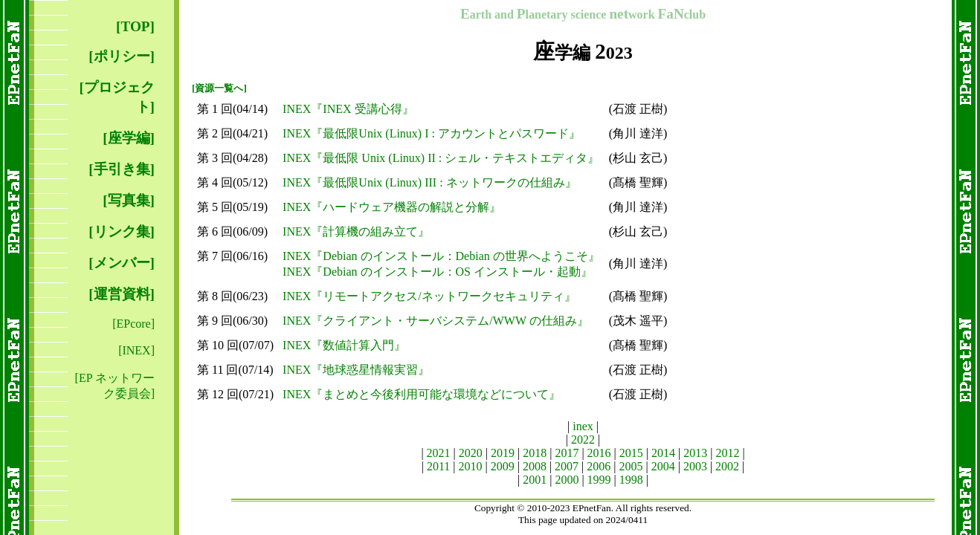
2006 (599, 466)
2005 (631, 466)
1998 (631, 480)
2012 (727, 453)
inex (583, 426)
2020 (471, 453)
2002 (727, 466)
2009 (503, 466)
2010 (470, 466)
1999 (599, 480)
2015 (631, 453)
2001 (535, 480)
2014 (663, 453)
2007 (567, 466)
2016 (599, 453)
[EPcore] (133, 324)
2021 (439, 453)
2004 (663, 466)
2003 (695, 466)
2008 (535, 466)
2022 (583, 440)
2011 (438, 466)
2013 (695, 453)
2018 (535, 453)
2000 (567, 480)
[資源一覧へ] (219, 88)
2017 (567, 453)
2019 (503, 453)
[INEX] (136, 350)
